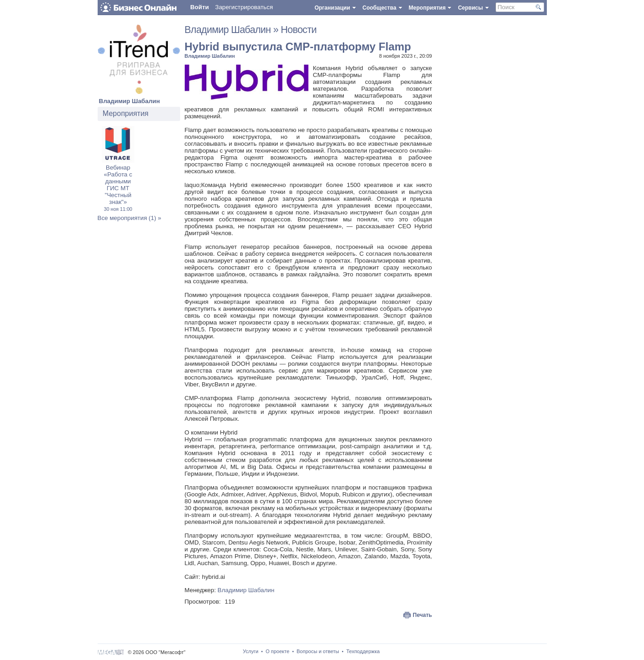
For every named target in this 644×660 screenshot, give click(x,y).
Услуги (251, 651)
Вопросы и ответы (318, 651)
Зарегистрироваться (244, 7)
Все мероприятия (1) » (129, 218)
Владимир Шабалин (129, 101)
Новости (298, 30)
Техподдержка (363, 651)
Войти (200, 7)
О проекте (277, 651)
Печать (423, 615)
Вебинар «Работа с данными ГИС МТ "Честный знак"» (118, 188)
